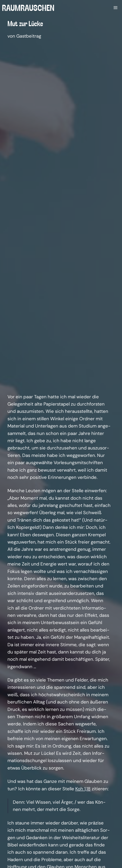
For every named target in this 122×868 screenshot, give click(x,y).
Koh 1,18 (83, 789)
